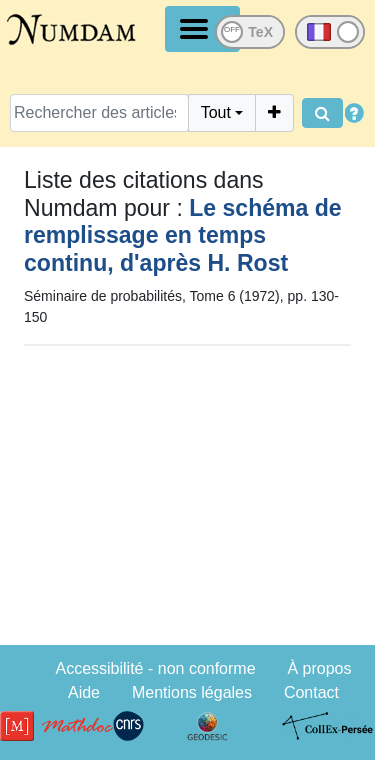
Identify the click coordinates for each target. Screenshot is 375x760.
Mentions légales (192, 692)
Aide (84, 692)
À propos (319, 668)
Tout (216, 112)
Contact (311, 692)
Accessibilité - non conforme (155, 668)
